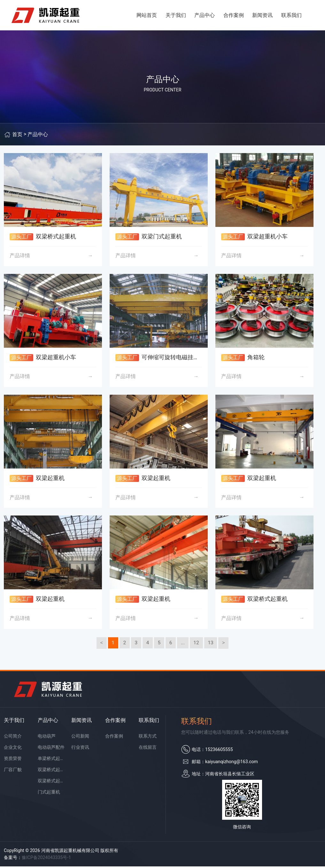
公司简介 (13, 738)
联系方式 (148, 738)
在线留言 (148, 749)
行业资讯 (80, 749)
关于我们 (176, 16)
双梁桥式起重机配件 (51, 782)
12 (197, 644)
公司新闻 (80, 738)
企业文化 (13, 749)
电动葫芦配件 (51, 749)
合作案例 (234, 16)
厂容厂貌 (13, 771)
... (183, 644)
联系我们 (291, 16)
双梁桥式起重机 (51, 771)
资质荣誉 (13, 760)
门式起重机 (49, 794)
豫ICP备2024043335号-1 (46, 859)
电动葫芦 (47, 738)
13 (212, 644)
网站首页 (147, 16)
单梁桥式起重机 (51, 760)
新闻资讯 (262, 16)
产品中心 (205, 16)
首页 (17, 136)
